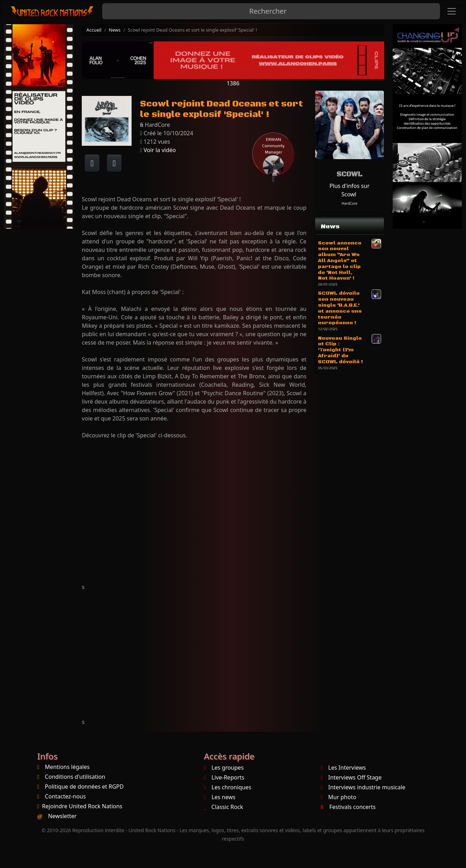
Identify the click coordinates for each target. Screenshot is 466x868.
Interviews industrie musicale (363, 787)
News (115, 30)
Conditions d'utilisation (75, 777)
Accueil (94, 30)
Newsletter (62, 816)
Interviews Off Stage (351, 777)
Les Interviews (343, 768)
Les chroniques (228, 787)
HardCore (349, 203)
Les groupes (224, 768)
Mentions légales (67, 767)
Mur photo (339, 797)
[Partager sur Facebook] (92, 163)
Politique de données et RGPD (84, 787)
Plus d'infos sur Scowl (349, 190)
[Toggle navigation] (452, 11)
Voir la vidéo (158, 150)
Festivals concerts (348, 807)
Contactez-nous (65, 796)
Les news (220, 797)
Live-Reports (224, 777)
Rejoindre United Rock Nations (82, 806)
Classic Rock (224, 807)
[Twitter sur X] (114, 163)
